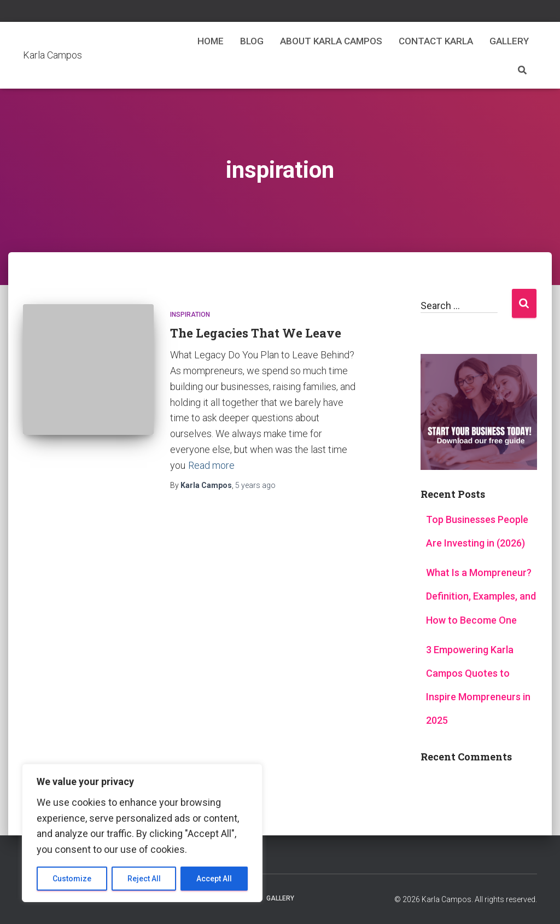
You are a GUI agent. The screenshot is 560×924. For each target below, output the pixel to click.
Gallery (509, 41)
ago (255, 485)
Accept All (214, 879)
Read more (211, 465)
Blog (252, 41)
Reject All (144, 879)
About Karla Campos (331, 41)
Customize (72, 879)
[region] (142, 833)
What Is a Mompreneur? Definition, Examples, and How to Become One (481, 596)
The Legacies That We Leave (256, 333)
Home (211, 41)
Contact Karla (436, 41)
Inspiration (190, 315)
